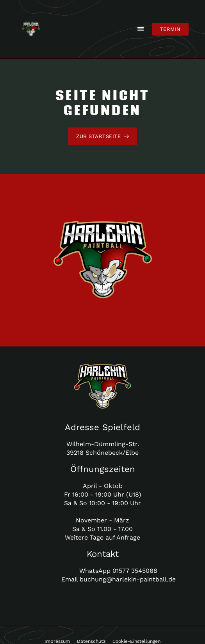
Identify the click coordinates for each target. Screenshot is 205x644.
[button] (141, 29)
